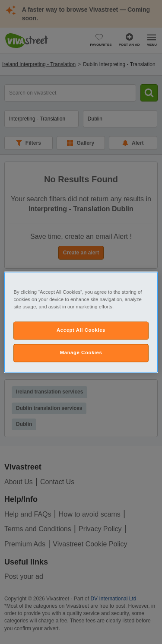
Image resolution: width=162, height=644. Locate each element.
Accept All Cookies (81, 330)
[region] (81, 322)
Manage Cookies (81, 352)
